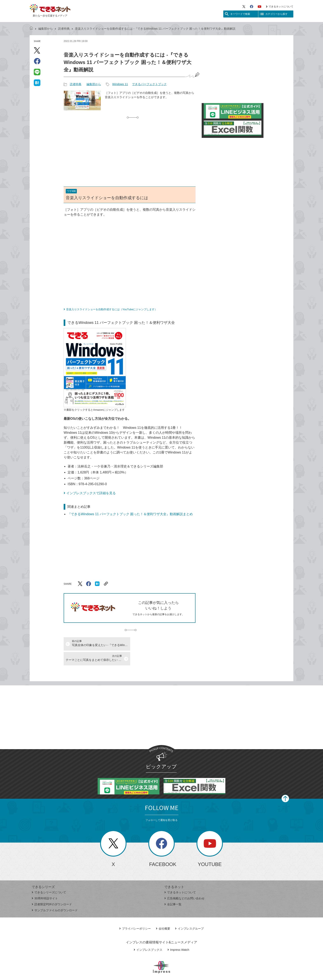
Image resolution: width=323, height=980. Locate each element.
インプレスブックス (148, 935)
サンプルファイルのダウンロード (55, 895)
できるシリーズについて (49, 878)
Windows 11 (120, 84)
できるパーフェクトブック (149, 84)
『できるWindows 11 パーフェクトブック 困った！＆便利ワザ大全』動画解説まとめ (130, 514)
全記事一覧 (173, 889)
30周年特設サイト (45, 884)
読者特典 (64, 29)
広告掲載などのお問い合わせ (184, 884)
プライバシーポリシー (135, 914)
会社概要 (163, 914)
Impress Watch (178, 935)
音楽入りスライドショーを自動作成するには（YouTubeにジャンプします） (112, 309)
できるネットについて (280, 7)
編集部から (46, 29)
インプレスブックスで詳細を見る (91, 493)
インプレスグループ (189, 914)
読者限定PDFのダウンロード (52, 889)
